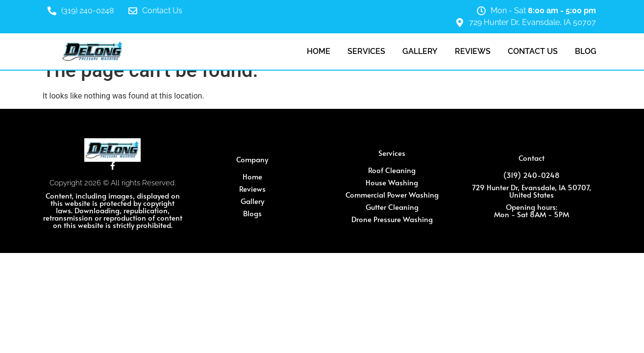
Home (319, 51)
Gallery (420, 51)
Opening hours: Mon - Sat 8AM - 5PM (532, 210)
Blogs (252, 213)
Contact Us (162, 11)
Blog (586, 51)
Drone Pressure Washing (392, 219)
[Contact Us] (133, 11)
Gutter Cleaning (392, 207)
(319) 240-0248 (87, 11)
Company (252, 159)
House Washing (392, 182)
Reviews (473, 51)
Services (366, 51)
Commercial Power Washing (392, 194)
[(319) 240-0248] (52, 11)
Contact (532, 158)
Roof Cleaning (392, 170)
